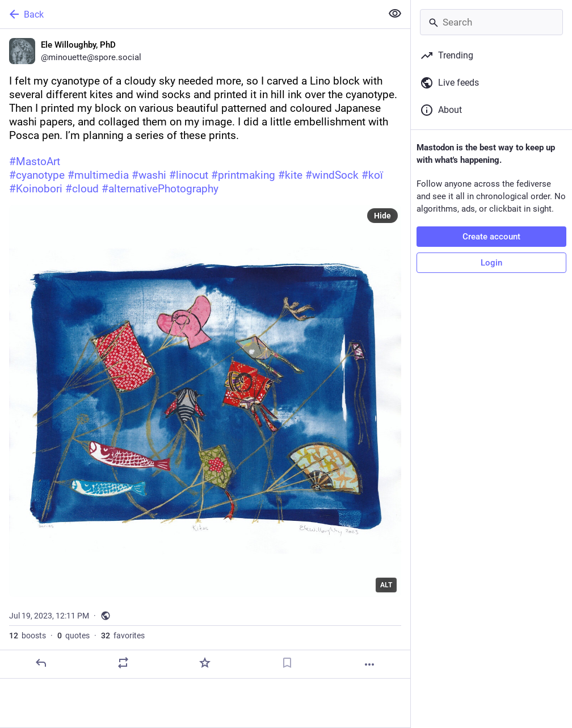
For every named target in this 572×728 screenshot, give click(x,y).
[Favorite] (205, 663)
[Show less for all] (395, 14)
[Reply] (41, 663)
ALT (386, 585)
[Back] (190, 14)
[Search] (491, 22)
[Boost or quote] (123, 663)
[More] (369, 664)
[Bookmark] (287, 663)
